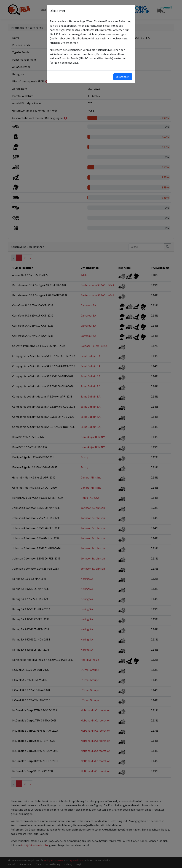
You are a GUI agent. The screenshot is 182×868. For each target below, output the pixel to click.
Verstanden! (123, 77)
